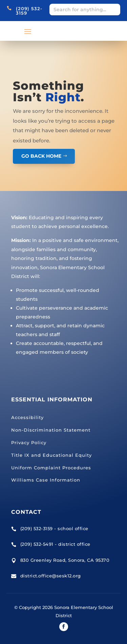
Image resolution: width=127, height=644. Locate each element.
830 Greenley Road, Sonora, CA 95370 (65, 560)
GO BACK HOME (41, 156)
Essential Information (52, 399)
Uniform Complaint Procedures (51, 468)
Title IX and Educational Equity (51, 455)
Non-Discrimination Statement (51, 430)
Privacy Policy (29, 442)
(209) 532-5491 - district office (55, 544)
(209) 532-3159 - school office (54, 528)
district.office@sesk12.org (51, 576)
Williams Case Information (46, 480)
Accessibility (27, 417)
